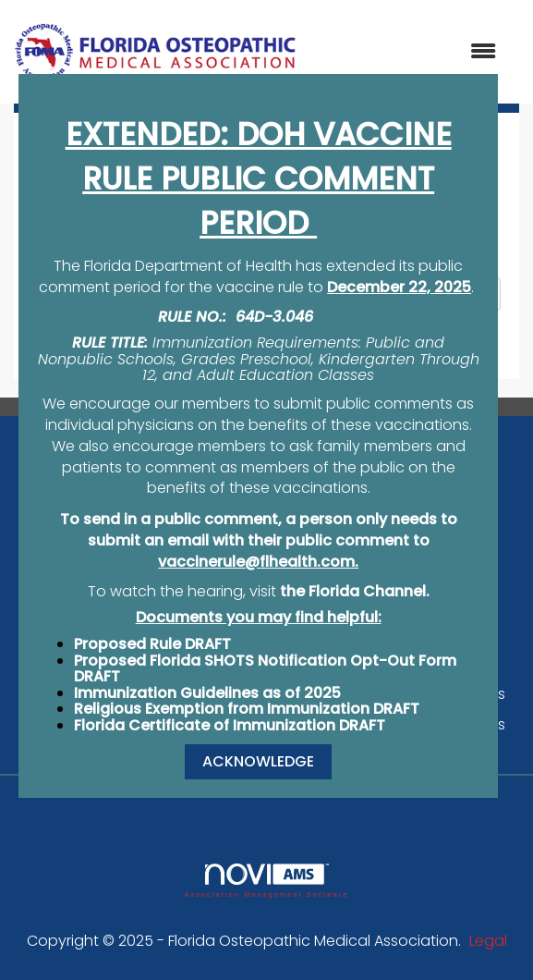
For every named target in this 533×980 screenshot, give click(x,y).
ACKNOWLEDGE (258, 761)
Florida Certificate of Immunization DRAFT (230, 725)
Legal (488, 941)
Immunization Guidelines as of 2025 (207, 693)
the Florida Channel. (355, 591)
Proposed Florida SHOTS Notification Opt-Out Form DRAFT (265, 669)
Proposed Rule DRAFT (152, 644)
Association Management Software (266, 881)
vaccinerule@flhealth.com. (258, 562)
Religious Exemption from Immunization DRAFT (247, 709)
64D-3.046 (274, 317)
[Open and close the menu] (406, 52)
